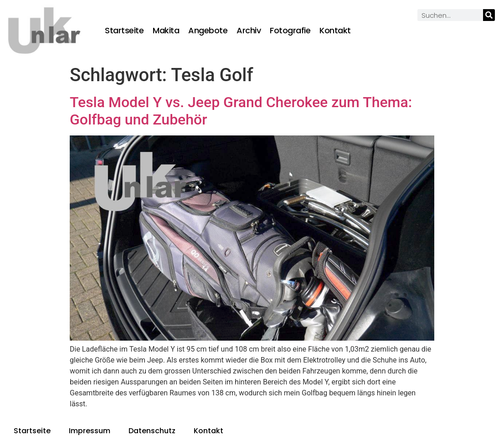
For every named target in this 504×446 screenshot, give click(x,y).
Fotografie (290, 31)
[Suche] (489, 15)
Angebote (208, 31)
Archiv (249, 31)
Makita (166, 31)
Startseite (124, 31)
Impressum (90, 431)
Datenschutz (152, 431)
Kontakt (335, 31)
